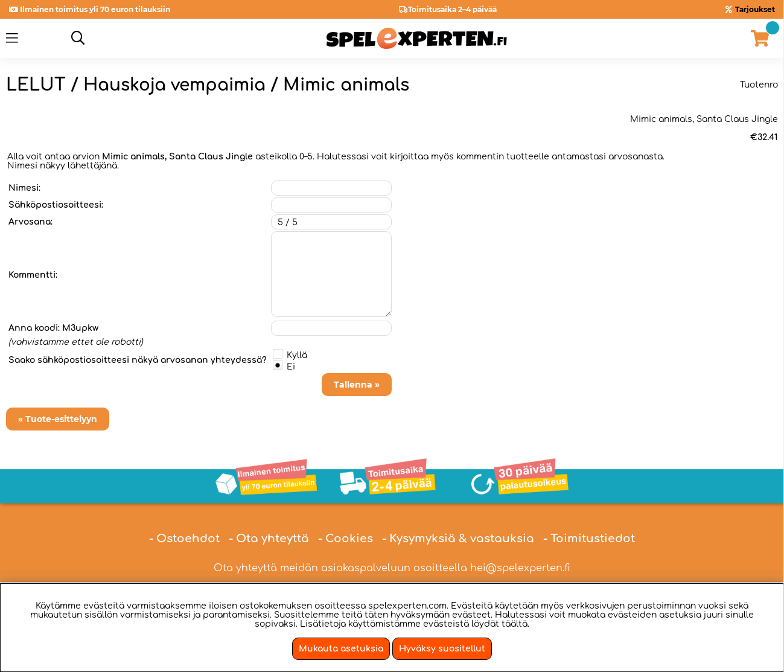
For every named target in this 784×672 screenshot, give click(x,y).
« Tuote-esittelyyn (58, 419)
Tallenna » (357, 385)
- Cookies (346, 539)
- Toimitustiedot (589, 539)
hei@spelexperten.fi (520, 568)
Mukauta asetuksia (341, 649)
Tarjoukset (755, 9)
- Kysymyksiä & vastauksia (458, 539)
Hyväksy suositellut (442, 649)
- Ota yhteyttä (269, 539)
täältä (515, 624)
